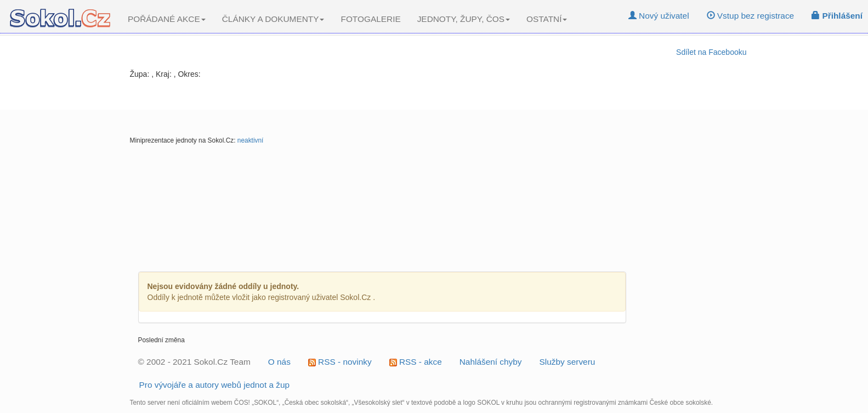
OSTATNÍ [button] (547, 19)
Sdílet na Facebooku (711, 52)
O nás (279, 362)
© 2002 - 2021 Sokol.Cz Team (194, 362)
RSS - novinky (340, 362)
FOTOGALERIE (370, 19)
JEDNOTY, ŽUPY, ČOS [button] (464, 19)
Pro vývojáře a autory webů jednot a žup (215, 385)
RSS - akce (416, 362)
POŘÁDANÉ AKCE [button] (167, 19)
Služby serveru (568, 362)
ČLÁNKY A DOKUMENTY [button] (273, 19)
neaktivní (251, 140)
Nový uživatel (659, 16)
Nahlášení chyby (491, 362)
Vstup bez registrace (751, 16)
